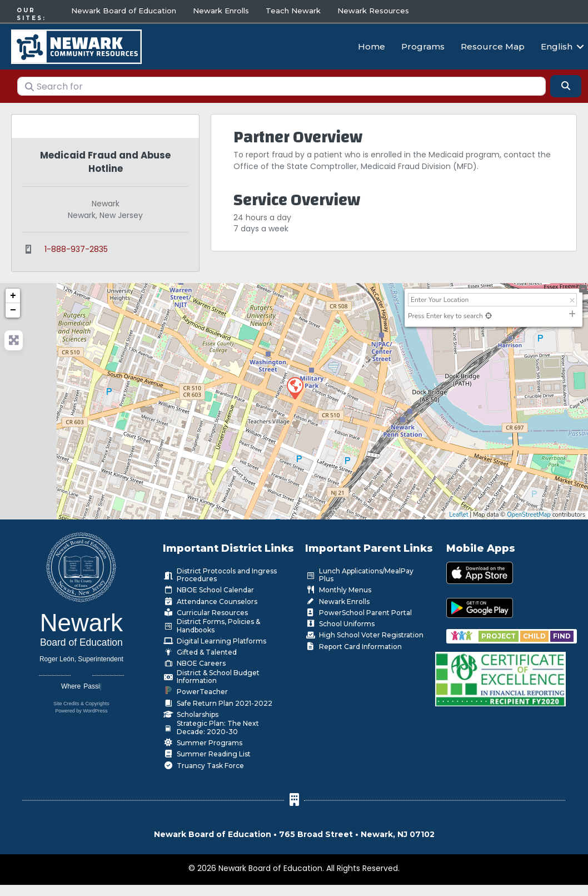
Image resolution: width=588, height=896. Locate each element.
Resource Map (493, 45)
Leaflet (459, 512)
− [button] (13, 308)
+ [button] (13, 294)
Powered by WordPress (81, 709)
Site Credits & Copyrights (81, 701)
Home (372, 45)
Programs (423, 45)
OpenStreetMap (529, 512)
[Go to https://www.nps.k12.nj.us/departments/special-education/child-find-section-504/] (499, 633)
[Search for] (281, 83)
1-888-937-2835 (76, 246)
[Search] (566, 83)
